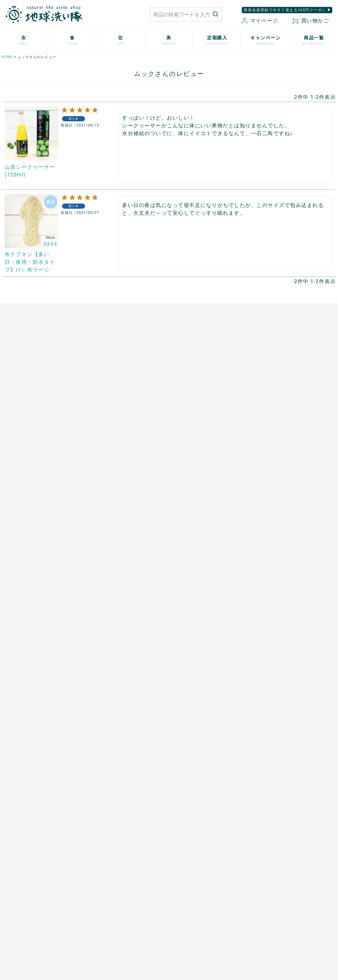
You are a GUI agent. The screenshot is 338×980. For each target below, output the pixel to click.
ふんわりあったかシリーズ (27, 431)
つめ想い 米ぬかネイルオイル (31, 643)
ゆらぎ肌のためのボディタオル (31, 673)
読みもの (183, 554)
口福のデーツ (100, 412)
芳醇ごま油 (98, 491)
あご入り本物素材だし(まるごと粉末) (124, 382)
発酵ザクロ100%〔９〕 (111, 421)
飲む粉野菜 (98, 501)
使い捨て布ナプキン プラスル (31, 392)
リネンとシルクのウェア (25, 451)
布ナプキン (11, 382)
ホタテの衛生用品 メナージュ (205, 412)
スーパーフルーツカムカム (114, 481)
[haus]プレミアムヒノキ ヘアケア (34, 613)
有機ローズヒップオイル (112, 451)
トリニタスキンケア (20, 593)
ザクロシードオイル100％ (113, 461)
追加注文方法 (100, 576)
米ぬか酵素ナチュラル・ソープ (31, 554)
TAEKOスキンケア (18, 603)
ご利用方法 (98, 566)
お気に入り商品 (205, 917)
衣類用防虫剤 (13, 461)
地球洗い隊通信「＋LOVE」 (202, 564)
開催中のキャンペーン (196, 544)
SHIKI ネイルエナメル (22, 663)
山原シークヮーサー (107, 471)
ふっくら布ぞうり (18, 412)
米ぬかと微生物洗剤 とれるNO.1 (208, 382)
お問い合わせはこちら (85, 893)
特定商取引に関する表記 (274, 897)
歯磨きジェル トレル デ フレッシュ (35, 584)
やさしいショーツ (18, 402)
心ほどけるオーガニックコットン (33, 421)
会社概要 (258, 908)
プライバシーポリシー (272, 888)
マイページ (260, 21)
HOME (7, 57)
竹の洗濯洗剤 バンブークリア (205, 392)
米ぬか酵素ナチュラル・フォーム (33, 574)
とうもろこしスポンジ (196, 431)
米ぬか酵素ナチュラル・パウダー (33, 564)
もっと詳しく (169, 838)
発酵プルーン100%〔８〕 (113, 431)
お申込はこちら (103, 556)
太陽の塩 (96, 392)
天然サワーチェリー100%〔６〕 (119, 441)
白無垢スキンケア (18, 544)
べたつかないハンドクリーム (29, 623)
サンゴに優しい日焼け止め (27, 653)
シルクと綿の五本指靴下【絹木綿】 (36, 441)
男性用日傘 (185, 441)
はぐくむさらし (189, 421)
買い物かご (311, 21)
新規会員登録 (203, 908)
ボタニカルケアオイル (22, 633)
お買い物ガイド (205, 888)
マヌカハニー (100, 402)
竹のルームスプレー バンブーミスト (212, 402)
